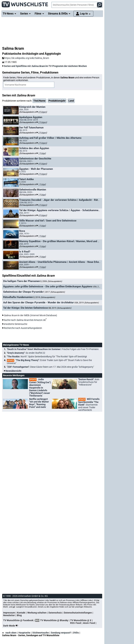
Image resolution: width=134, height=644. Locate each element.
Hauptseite (24, 633)
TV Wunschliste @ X (81, 620)
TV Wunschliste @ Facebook (18, 620)
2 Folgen (42, 122)
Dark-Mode (11, 626)
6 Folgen (42, 205)
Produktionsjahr (57, 101)
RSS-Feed (76, 623)
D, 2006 (51, 281)
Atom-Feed (89, 623)
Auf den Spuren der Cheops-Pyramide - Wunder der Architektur (38, 302)
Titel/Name (39, 101)
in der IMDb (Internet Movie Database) (30, 315)
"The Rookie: (47, 357)
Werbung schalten (37, 613)
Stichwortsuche (41, 633)
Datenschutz (55, 613)
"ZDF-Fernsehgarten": (50, 367)
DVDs (76, 633)
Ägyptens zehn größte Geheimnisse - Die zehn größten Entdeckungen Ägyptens (48, 286)
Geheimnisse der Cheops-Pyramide (23, 292)
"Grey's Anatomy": (26, 353)
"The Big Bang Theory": (49, 362)
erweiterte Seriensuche (15, 324)
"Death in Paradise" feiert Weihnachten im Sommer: (53, 349)
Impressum (9, 613)
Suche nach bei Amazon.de (25, 320)
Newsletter (9, 615)
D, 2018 (44, 297)
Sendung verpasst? (61, 633)
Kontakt (21, 613)
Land (71, 101)
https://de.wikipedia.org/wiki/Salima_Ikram (26, 58)
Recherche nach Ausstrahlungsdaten (23, 328)
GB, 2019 (60, 308)
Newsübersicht (13, 371)
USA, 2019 (86, 303)
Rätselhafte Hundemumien (18, 297)
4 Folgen (42, 112)
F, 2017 (54, 292)
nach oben (9, 633)
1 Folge (42, 153)
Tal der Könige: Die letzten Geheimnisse (25, 308)
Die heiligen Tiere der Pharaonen (21, 281)
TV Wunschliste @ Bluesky (54, 620)
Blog (19, 615)
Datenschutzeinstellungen (78, 613)
